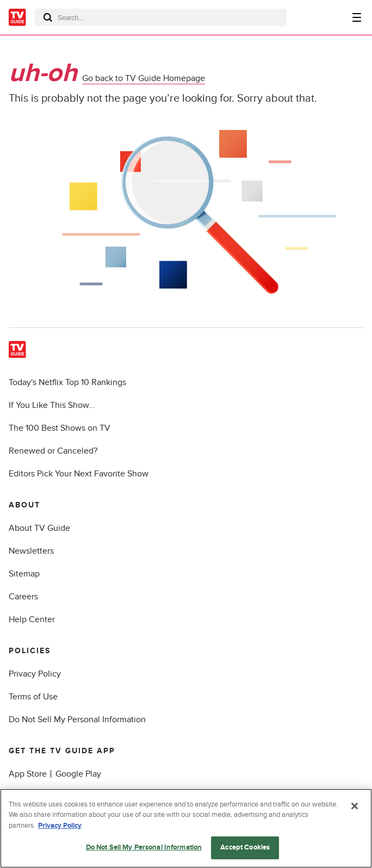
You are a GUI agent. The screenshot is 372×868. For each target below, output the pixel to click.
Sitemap (24, 574)
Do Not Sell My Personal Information (77, 720)
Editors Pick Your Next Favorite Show (79, 474)
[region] (186, 828)
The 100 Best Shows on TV (60, 428)
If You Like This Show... (52, 405)
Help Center (32, 619)
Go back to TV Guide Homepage (144, 78)
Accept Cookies (245, 847)
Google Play (78, 774)
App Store (28, 774)
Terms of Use (33, 697)
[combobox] (161, 17)
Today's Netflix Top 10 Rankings (67, 382)
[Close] (355, 806)
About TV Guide (39, 528)
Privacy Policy (35, 674)
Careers (23, 597)
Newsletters (31, 551)
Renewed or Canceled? (53, 451)
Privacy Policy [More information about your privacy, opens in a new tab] (60, 826)
